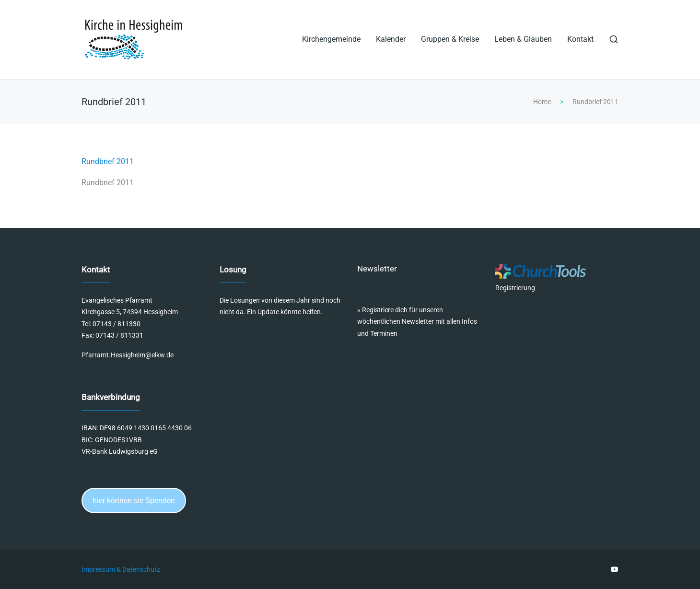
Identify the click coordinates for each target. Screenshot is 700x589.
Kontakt (580, 39)
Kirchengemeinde (331, 39)
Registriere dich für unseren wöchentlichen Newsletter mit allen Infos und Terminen (417, 322)
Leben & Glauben (523, 39)
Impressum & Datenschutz (121, 569)
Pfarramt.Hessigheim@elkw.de (128, 355)
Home (542, 102)
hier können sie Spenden (134, 501)
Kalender (391, 39)
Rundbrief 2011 (108, 161)
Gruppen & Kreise (450, 39)
